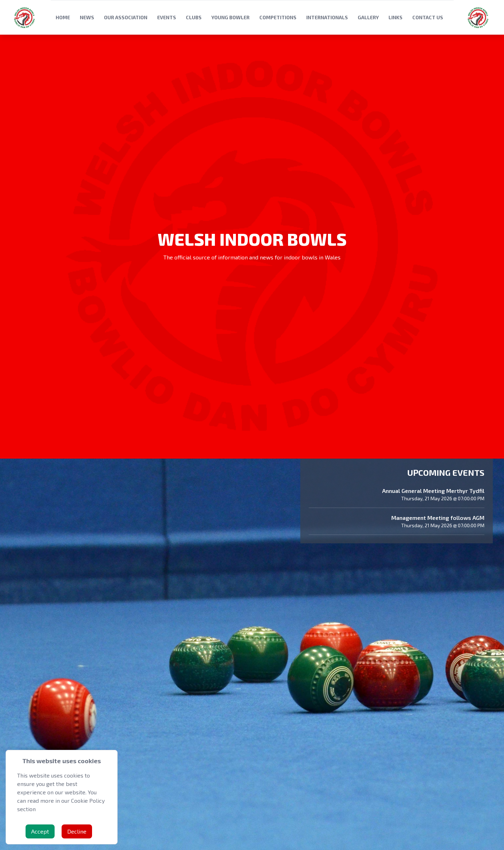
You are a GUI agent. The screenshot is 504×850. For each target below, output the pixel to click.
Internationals (327, 17)
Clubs (194, 17)
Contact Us (428, 17)
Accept (40, 831)
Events (167, 17)
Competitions (278, 17)
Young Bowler (230, 17)
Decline (77, 831)
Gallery (368, 17)
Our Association (126, 17)
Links (395, 17)
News (87, 17)
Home (63, 17)
